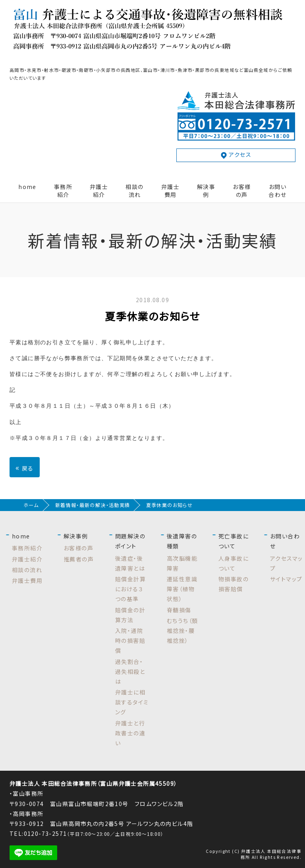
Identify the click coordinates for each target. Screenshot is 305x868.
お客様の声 (242, 191)
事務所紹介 (63, 191)
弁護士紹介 (99, 191)
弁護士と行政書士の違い (130, 733)
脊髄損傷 (179, 610)
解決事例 (206, 191)
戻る (25, 467)
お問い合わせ (277, 191)
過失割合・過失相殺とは (130, 671)
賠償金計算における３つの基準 (130, 589)
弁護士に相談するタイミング (132, 702)
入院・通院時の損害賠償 (130, 640)
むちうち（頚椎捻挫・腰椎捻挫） (182, 631)
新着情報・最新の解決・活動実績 (93, 505)
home (27, 187)
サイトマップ (286, 579)
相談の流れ (134, 191)
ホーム (31, 505)
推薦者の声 (79, 559)
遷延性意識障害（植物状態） (182, 589)
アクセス (236, 155)
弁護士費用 (170, 191)
